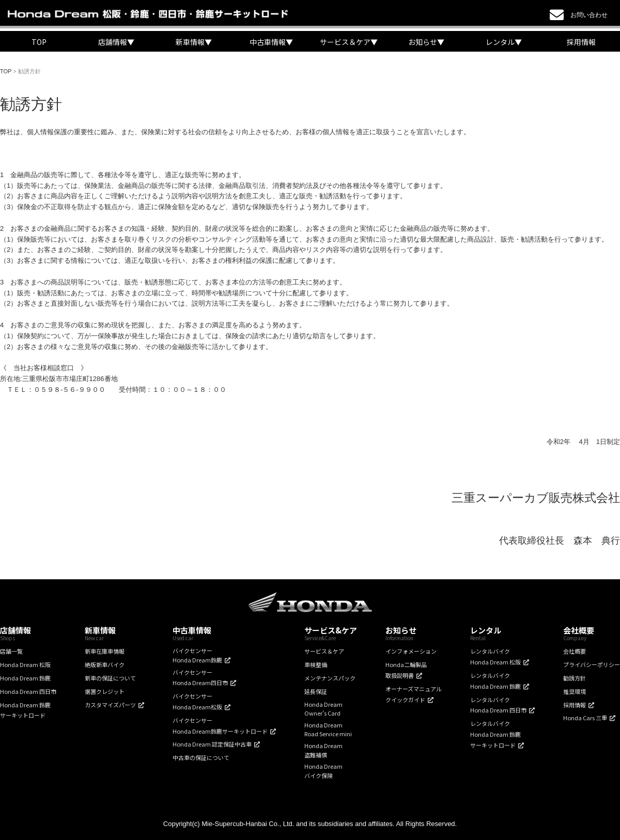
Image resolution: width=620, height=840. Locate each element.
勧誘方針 (575, 678)
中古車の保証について (201, 757)
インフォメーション (411, 651)
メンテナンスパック (330, 678)
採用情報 (581, 42)
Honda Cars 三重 (585, 718)
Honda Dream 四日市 (28, 691)
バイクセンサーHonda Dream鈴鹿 (197, 655)
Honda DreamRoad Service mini (328, 730)
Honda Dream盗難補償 (323, 750)
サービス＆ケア (324, 651)
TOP (39, 42)
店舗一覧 (11, 651)
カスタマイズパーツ (110, 705)
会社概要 (575, 651)
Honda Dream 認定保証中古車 (212, 744)
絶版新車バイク (105, 664)
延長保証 (316, 691)
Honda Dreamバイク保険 (323, 771)
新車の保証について (110, 678)
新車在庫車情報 (105, 651)
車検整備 (316, 664)
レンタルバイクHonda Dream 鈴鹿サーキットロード (495, 734)
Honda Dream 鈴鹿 (25, 678)
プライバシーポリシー (592, 664)
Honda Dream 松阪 (25, 664)
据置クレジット (105, 691)
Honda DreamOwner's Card (323, 709)
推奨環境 (575, 691)
